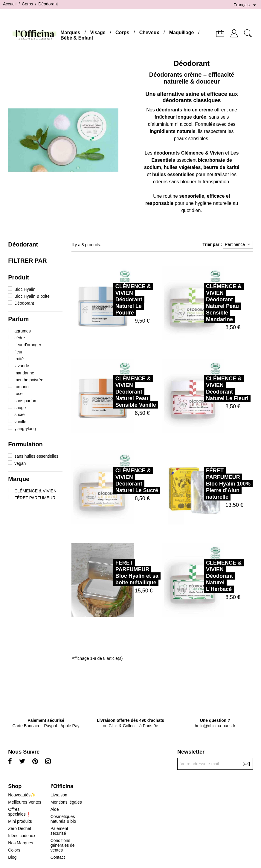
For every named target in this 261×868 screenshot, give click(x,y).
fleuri (19, 352)
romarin (21, 387)
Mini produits (20, 821)
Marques (70, 32)
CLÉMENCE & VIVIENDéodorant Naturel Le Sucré (110, 480)
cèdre (20, 338)
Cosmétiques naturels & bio (63, 819)
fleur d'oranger (28, 345)
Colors (14, 850)
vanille (20, 422)
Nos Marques (20, 843)
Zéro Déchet (20, 828)
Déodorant (23, 244)
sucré (19, 415)
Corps (122, 32)
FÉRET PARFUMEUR (35, 498)
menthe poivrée (29, 380)
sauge (20, 408)
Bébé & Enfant (77, 38)
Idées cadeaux (22, 836)
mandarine (24, 373)
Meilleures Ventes (25, 802)
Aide (55, 809)
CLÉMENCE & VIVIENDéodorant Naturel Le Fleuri (201, 388)
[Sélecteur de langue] (246, 5)
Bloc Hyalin (25, 289)
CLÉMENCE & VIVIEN (35, 491)
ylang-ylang (25, 429)
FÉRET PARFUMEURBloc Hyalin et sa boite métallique (110, 573)
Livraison (59, 795)
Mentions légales (66, 802)
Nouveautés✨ (22, 795)
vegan (20, 463)
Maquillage (182, 32)
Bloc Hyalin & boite (32, 296)
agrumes (22, 331)
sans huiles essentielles (36, 456)
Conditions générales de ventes (63, 845)
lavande (22, 366)
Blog (12, 857)
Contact (58, 857)
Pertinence (238, 245)
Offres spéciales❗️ (19, 812)
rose (18, 394)
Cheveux (149, 32)
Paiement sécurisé (59, 831)
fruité (19, 359)
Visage (98, 32)
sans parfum (26, 401)
